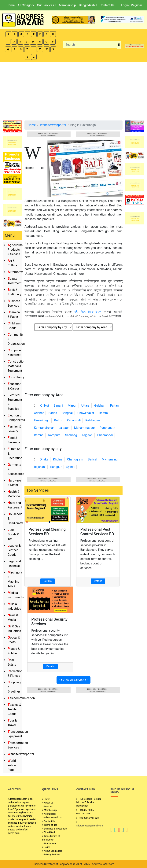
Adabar (39, 413)
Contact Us (107, 5)
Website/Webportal (21, 754)
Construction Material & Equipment (16, 366)
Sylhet (71, 467)
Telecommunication (21, 698)
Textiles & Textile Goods (14, 709)
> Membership (50, 810)
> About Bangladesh (52, 851)
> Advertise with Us (52, 818)
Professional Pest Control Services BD (97, 532)
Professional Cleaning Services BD (47, 532)
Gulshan (100, 406)
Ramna (39, 435)
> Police (46, 847)
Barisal (92, 459)
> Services (47, 807)
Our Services (46, 5)
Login (125, 5)
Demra (103, 413)
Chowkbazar (86, 413)
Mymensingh (111, 459)
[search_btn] (119, 45)
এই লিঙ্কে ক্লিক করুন (88, 312)
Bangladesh (88, 5)
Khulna (58, 459)
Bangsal (67, 413)
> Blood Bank (49, 832)
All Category (26, 5)
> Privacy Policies (51, 855)
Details (48, 581)
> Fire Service (49, 844)
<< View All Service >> (74, 680)
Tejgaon (87, 435)
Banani (58, 406)
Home (11, 5)
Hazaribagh (42, 420)
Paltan (114, 406)
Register (136, 5)
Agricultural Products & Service (15, 250)
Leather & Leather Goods (14, 550)
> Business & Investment (55, 829)
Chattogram (75, 459)
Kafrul (58, 420)
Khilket (44, 406)
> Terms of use (50, 825)
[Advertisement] (73, 90)
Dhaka (44, 459)
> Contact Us (49, 821)
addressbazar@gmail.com (90, 826)
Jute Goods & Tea (13, 534)
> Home (46, 799)
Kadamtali (74, 420)
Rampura (54, 435)
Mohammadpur (85, 428)
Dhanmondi (105, 435)
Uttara (85, 406)
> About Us (48, 803)
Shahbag (71, 435)
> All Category (49, 814)
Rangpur (56, 467)
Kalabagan (93, 420)
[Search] (90, 45)
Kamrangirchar (44, 428)
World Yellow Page (12, 765)
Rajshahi (40, 467)
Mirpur (72, 406)
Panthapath (107, 428)
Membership (67, 5)
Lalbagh (64, 428)
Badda (53, 413)
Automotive (16, 272)
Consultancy (16, 377)
